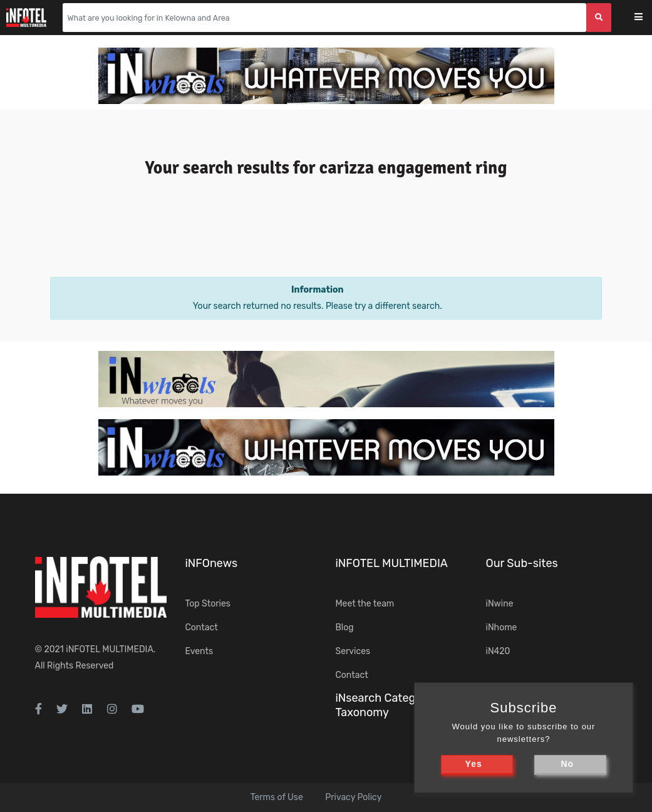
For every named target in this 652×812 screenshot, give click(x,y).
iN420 (498, 651)
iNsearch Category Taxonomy (384, 705)
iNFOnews (212, 563)
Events (199, 651)
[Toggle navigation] (647, 18)
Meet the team (365, 604)
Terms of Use (277, 797)
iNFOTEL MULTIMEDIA (110, 649)
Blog (345, 627)
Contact (202, 627)
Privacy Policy (353, 797)
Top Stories (208, 604)
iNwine (500, 604)
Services (353, 651)
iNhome (502, 627)
